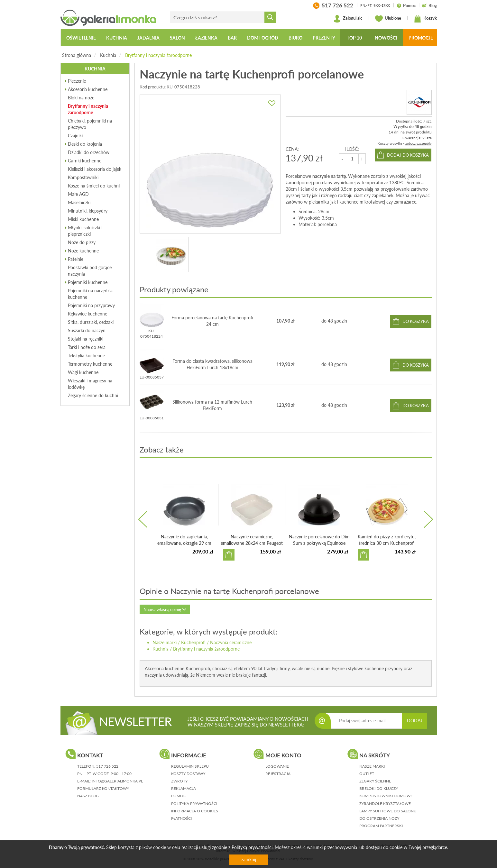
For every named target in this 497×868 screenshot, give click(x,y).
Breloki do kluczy (379, 788)
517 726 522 (107, 766)
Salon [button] (177, 38)
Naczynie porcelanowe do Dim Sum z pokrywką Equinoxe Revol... (319, 543)
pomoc (179, 796)
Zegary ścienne (375, 781)
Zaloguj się (348, 19)
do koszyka (416, 321)
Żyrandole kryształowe (385, 804)
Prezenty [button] (324, 38)
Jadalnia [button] (148, 38)
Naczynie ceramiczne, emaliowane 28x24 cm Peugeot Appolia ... (252, 543)
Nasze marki (165, 642)
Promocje (421, 38)
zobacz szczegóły (419, 143)
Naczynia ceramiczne (231, 642)
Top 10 (354, 38)
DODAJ (415, 721)
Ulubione (388, 19)
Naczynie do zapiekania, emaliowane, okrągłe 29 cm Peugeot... (184, 543)
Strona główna (77, 55)
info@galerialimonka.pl (117, 781)
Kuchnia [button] (117, 38)
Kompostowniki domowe (386, 796)
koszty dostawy (188, 774)
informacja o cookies (195, 811)
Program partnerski (381, 826)
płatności (181, 818)
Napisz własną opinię (165, 609)
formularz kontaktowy (103, 788)
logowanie (277, 766)
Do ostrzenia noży (379, 818)
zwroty (179, 781)
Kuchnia (108, 55)
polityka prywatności (194, 804)
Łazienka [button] (206, 38)
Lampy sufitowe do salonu (388, 811)
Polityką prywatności (252, 847)
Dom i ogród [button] (263, 38)
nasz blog (88, 796)
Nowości (386, 38)
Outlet (367, 774)
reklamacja (184, 788)
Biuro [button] (295, 38)
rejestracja (278, 774)
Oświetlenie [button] (81, 38)
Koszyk (425, 19)
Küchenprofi (193, 642)
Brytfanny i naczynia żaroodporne (158, 55)
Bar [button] (232, 38)
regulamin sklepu (190, 766)
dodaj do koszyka (408, 155)
